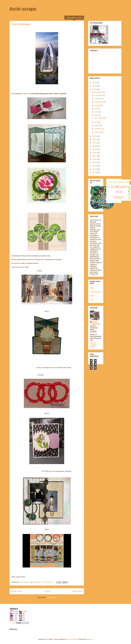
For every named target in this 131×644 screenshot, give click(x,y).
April (96, 122)
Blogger (90, 639)
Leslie (92, 296)
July (96, 109)
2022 (95, 139)
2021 (95, 143)
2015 (95, 162)
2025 (95, 86)
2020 (95, 146)
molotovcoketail (72, 639)
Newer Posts (17, 591)
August (97, 105)
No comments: (48, 582)
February (98, 129)
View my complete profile (93, 345)
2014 (95, 166)
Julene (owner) (96, 292)
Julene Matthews (96, 323)
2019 (95, 149)
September (99, 102)
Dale (92, 288)
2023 (95, 136)
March (97, 125)
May (96, 115)
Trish (92, 299)
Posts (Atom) (52, 597)
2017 (95, 156)
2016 (95, 159)
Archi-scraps (23, 9)
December (99, 92)
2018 (95, 153)
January (98, 132)
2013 (95, 169)
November (99, 95)
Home (47, 591)
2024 (95, 89)
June (97, 112)
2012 (95, 172)
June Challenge (21, 24)
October (98, 99)
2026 (95, 83)
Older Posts (77, 591)
